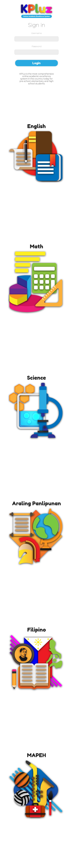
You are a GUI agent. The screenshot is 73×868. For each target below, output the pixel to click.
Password (37, 46)
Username (36, 33)
